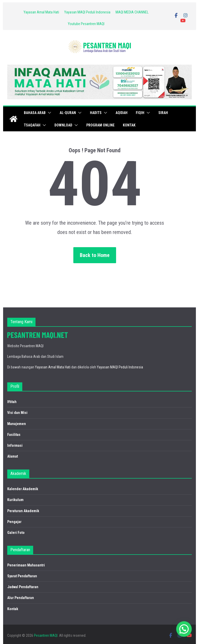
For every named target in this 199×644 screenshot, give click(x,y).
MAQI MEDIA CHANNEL (132, 12)
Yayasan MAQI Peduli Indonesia (87, 12)
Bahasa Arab (35, 113)
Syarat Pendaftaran (22, 576)
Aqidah (122, 113)
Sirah (163, 113)
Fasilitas (14, 435)
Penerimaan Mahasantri (26, 565)
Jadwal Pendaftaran (23, 587)
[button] (48, 113)
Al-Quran (68, 113)
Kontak (129, 125)
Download (63, 125)
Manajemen (17, 424)
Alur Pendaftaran (21, 598)
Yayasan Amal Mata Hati (41, 12)
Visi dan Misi (17, 413)
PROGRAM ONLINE (100, 125)
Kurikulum (15, 500)
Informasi (15, 445)
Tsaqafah (32, 125)
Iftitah (12, 402)
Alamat (13, 456)
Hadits (96, 113)
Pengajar (14, 522)
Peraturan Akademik (23, 511)
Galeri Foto (16, 533)
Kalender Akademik (23, 489)
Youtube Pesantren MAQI (86, 24)
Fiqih (140, 113)
